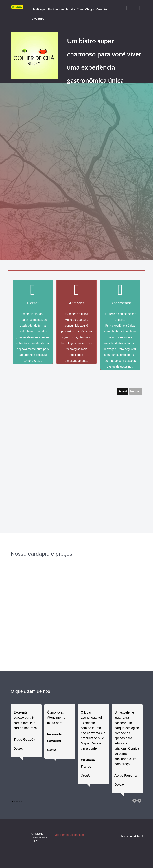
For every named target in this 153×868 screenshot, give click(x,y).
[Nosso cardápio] (41, 621)
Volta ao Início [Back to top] (133, 842)
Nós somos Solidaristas (70, 841)
